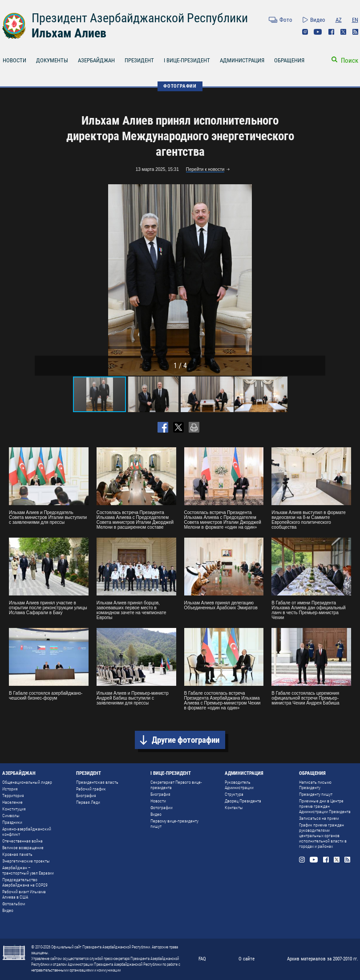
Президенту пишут (316, 794)
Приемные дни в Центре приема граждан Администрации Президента (325, 806)
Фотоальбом (14, 904)
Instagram (305, 32)
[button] (317, 280)
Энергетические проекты (26, 861)
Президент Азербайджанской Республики (140, 18)
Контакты (234, 808)
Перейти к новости (205, 169)
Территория (13, 796)
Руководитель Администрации (239, 785)
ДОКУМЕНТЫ (52, 60)
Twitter (343, 32)
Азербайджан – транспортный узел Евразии (28, 870)
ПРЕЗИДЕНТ (139, 60)
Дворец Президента (243, 801)
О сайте (247, 959)
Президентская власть (97, 782)
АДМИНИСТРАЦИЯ (242, 60)
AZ (339, 20)
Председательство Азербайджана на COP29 (25, 882)
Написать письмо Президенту (315, 785)
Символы (11, 816)
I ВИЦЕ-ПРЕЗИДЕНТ (187, 60)
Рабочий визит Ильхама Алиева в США (24, 894)
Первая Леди (88, 802)
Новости (158, 801)
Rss (355, 32)
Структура (234, 794)
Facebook (331, 32)
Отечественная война (22, 841)
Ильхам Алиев (69, 33)
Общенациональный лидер (27, 782)
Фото (286, 20)
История (10, 789)
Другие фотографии (186, 740)
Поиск (350, 61)
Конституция (14, 809)
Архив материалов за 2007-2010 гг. (323, 959)
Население (12, 802)
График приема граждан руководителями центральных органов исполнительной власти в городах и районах (323, 836)
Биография (86, 796)
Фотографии (162, 808)
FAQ (202, 959)
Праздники (12, 822)
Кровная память (17, 854)
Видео (318, 20)
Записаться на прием (319, 818)
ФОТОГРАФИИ (180, 86)
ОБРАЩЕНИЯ (289, 60)
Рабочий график (91, 789)
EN (355, 20)
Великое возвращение (23, 848)
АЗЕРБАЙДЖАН (96, 60)
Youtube (318, 32)
